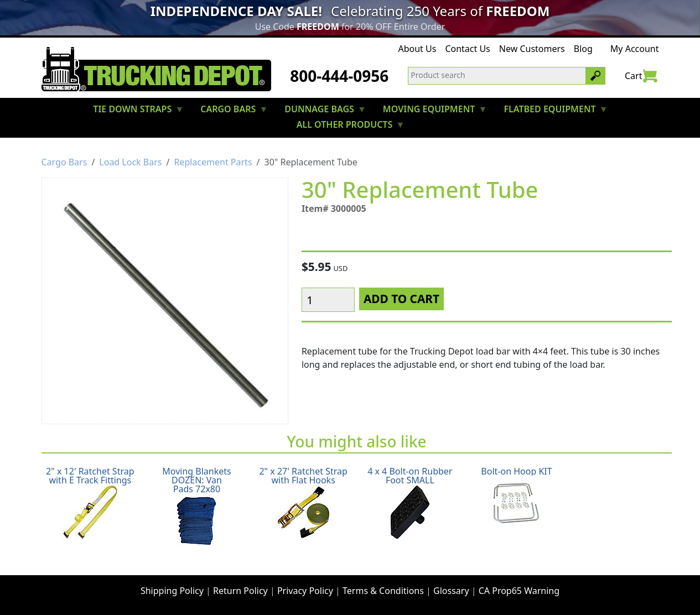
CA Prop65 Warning (519, 591)
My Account (635, 49)
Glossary (451, 591)
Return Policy (240, 591)
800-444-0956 (339, 76)
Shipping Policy (172, 591)
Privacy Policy (305, 591)
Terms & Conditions (383, 591)
